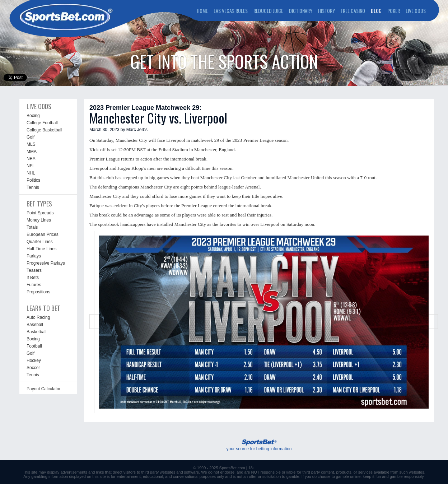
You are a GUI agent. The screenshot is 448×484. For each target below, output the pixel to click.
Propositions (38, 292)
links (100, 472)
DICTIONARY (301, 11)
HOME (202, 11)
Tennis (33, 187)
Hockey (34, 360)
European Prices (43, 234)
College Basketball (44, 130)
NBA (31, 159)
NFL (31, 166)
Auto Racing (38, 317)
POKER (394, 11)
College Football (42, 123)
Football (34, 346)
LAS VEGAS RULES (231, 11)
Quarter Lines (40, 242)
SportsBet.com (232, 468)
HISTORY (326, 11)
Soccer (33, 368)
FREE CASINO (353, 11)
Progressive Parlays (46, 263)
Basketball (36, 332)
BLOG (376, 11)
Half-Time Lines (42, 249)
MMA (32, 152)
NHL (31, 173)
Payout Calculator (44, 389)
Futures (34, 285)
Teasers (34, 270)
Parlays (34, 256)
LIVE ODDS (416, 11)
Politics (33, 180)
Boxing (33, 116)
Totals (32, 227)
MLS (31, 144)
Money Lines (39, 220)
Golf (31, 137)
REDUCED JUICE (268, 11)
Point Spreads (40, 213)
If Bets (33, 278)
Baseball (35, 325)
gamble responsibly (407, 476)
